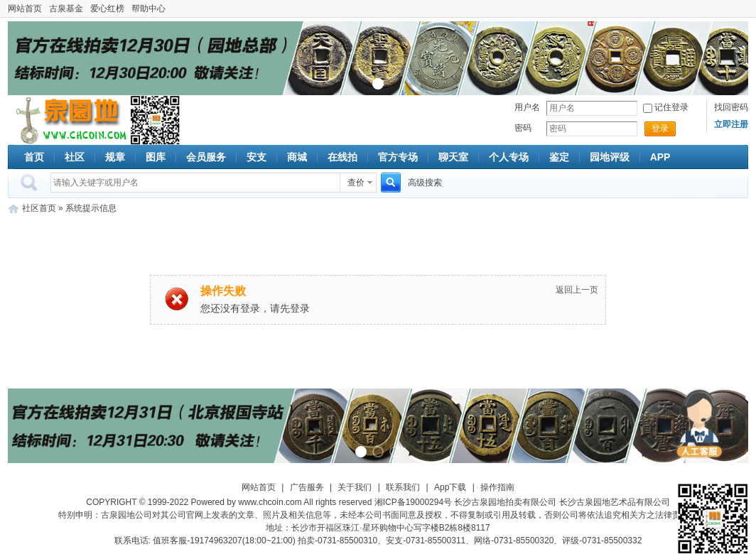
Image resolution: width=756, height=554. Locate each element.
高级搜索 (425, 183)
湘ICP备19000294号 (413, 502)
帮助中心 (148, 9)
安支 (256, 157)
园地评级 (610, 157)
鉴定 (559, 157)
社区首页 (39, 208)
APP (660, 157)
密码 (523, 128)
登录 (660, 129)
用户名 (527, 107)
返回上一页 (577, 290)
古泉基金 (66, 9)
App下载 (450, 487)
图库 (156, 157)
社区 (75, 157)
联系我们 (403, 487)
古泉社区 (69, 120)
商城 (297, 157)
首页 (34, 157)
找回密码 (731, 107)
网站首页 (25, 9)
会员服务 (206, 157)
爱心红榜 (107, 9)
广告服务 (307, 487)
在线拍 (342, 157)
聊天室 (453, 157)
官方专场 (398, 157)
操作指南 (497, 487)
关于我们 (355, 487)
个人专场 (509, 157)
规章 (115, 157)
